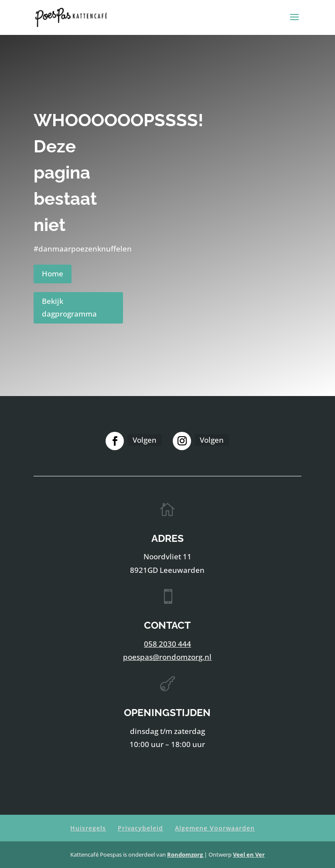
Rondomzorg (186, 854)
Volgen (145, 440)
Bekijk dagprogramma (69, 307)
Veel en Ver (249, 854)
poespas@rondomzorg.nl (167, 657)
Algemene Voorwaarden (215, 828)
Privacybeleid (140, 828)
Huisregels (88, 828)
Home (53, 274)
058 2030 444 (167, 644)
